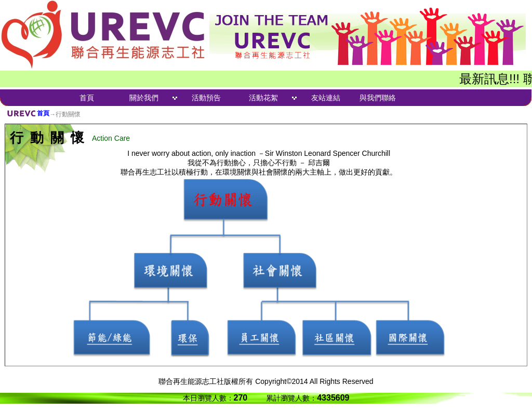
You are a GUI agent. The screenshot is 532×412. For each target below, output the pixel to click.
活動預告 (206, 98)
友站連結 (326, 98)
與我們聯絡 (378, 98)
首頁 (87, 98)
